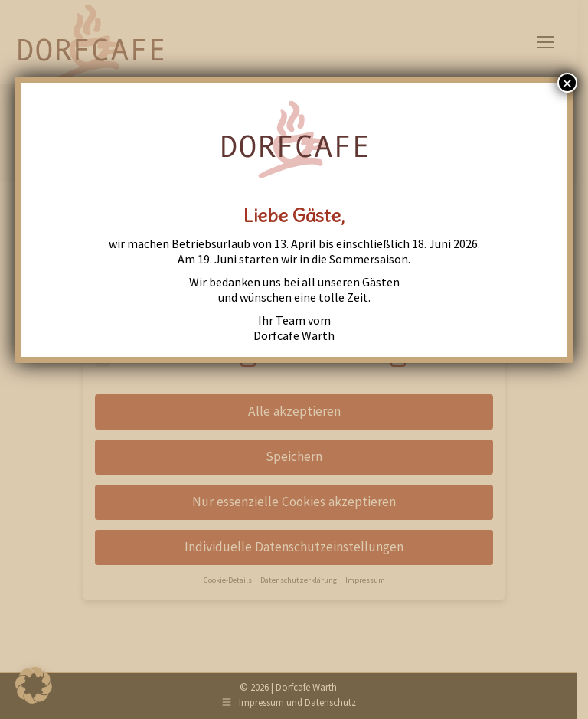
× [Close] (567, 83)
